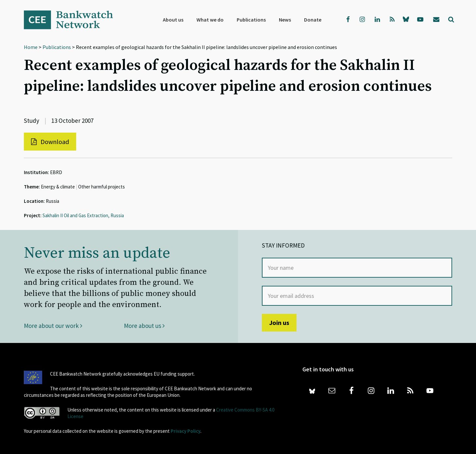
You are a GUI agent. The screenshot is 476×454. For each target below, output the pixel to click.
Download (50, 142)
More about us (144, 326)
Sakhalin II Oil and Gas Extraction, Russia (83, 215)
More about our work (53, 326)
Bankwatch (73, 20)
